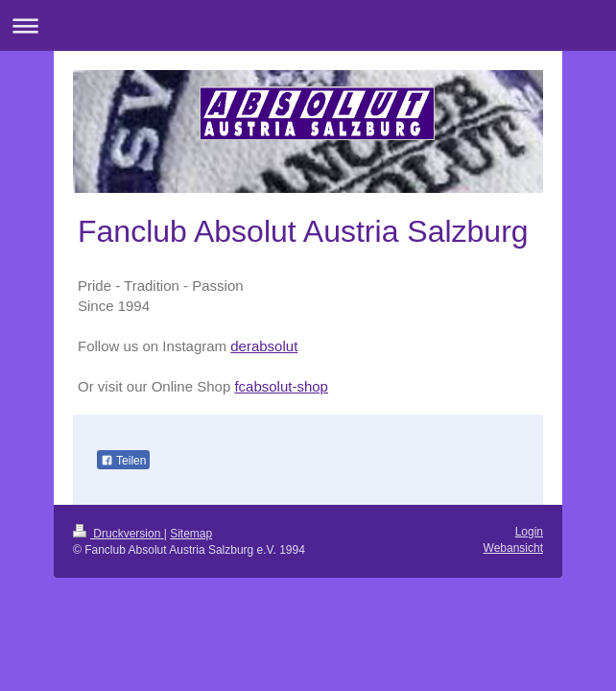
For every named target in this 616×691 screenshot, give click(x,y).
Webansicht (513, 548)
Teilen (123, 461)
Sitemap (191, 534)
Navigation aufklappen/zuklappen (308, 25)
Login (529, 532)
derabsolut (264, 346)
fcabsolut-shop (281, 386)
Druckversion (118, 534)
